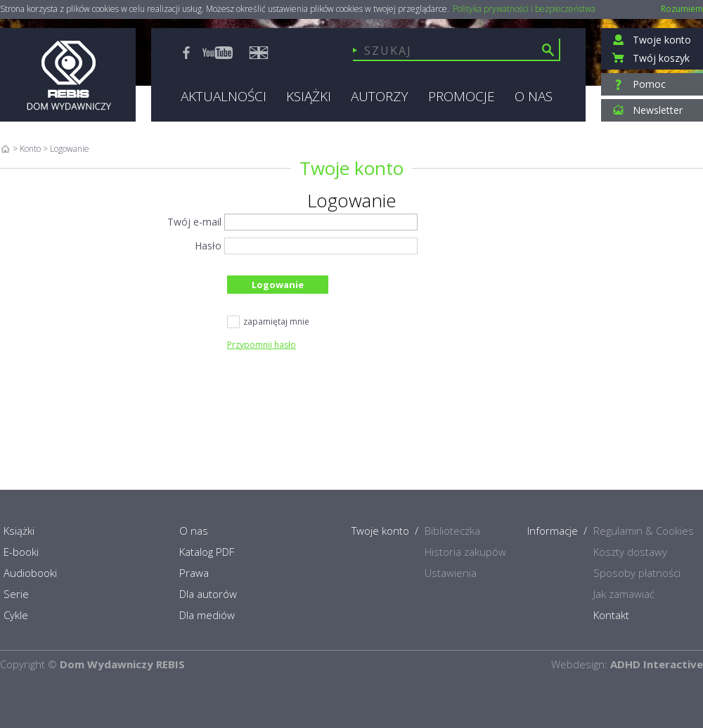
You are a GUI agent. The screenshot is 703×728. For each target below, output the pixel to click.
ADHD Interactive (657, 664)
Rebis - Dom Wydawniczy (68, 75)
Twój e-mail (194, 222)
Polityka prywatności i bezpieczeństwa (524, 9)
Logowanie (278, 285)
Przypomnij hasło (262, 345)
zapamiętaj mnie (268, 323)
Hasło (208, 246)
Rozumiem (682, 9)
